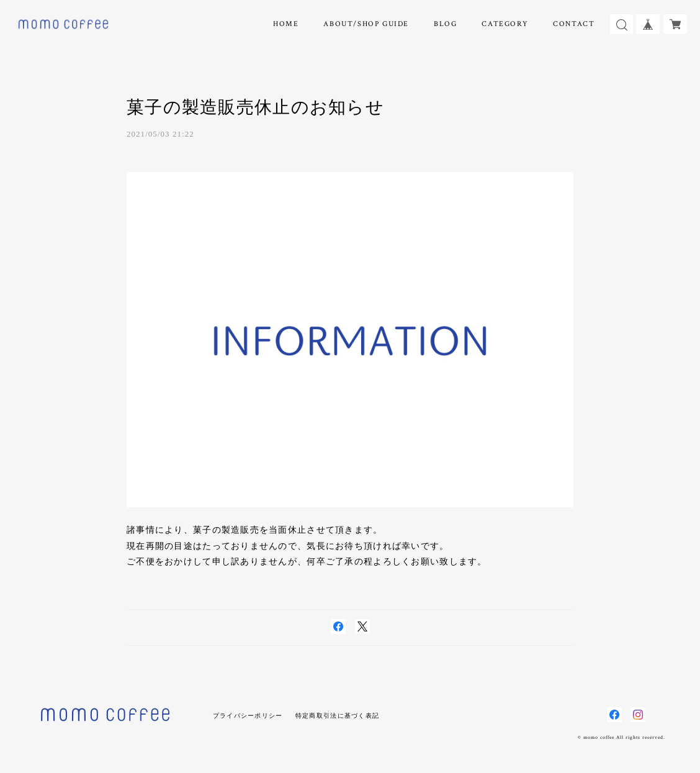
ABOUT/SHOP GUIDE (366, 24)
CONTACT (574, 24)
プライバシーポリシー (248, 716)
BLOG (445, 24)
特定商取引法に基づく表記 (337, 716)
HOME (286, 24)
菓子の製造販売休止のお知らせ (255, 107)
